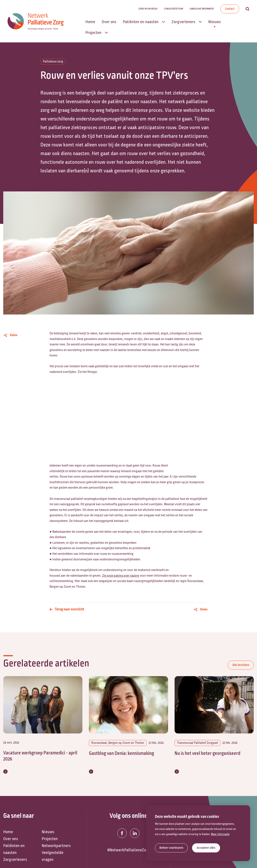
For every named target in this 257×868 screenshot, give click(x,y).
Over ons (11, 845)
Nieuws (48, 838)
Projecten (50, 845)
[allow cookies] (206, 848)
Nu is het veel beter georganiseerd (207, 753)
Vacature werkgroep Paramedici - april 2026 (40, 756)
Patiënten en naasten (14, 855)
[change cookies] (171, 848)
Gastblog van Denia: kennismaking (121, 753)
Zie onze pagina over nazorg (121, 576)
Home (8, 838)
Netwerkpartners (56, 852)
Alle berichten (241, 665)
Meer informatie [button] (220, 834)
